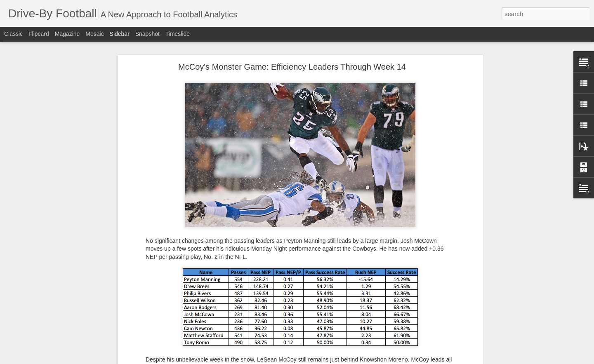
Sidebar (120, 34)
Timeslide (178, 34)
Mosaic (94, 34)
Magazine (67, 34)
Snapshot (147, 34)
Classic (13, 34)
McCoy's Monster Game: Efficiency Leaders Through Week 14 (292, 67)
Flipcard (39, 34)
